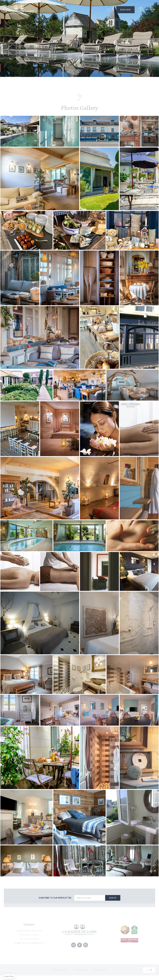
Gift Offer (150, 10)
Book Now (125, 10)
